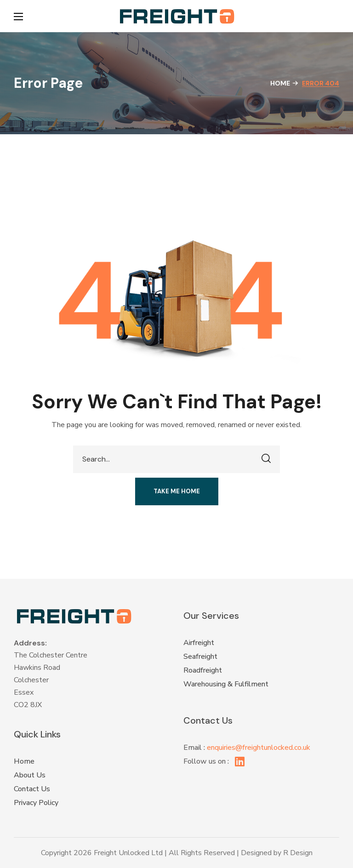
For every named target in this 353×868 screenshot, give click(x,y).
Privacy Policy (36, 803)
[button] (335, 16)
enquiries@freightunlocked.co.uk (259, 748)
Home (280, 83)
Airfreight (199, 643)
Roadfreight (203, 670)
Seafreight (200, 657)
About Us (30, 775)
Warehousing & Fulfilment (226, 684)
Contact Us (32, 789)
